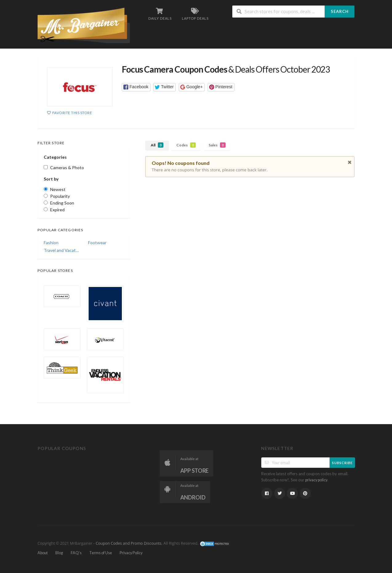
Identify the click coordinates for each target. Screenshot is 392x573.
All (157, 145)
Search (340, 11)
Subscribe (342, 463)
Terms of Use (101, 553)
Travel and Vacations (62, 250)
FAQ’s (76, 553)
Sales (217, 145)
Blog (59, 553)
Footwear (97, 243)
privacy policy (316, 480)
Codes (186, 145)
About (43, 553)
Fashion (51, 243)
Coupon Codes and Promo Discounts (129, 543)
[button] (136, 87)
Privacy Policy (131, 553)
